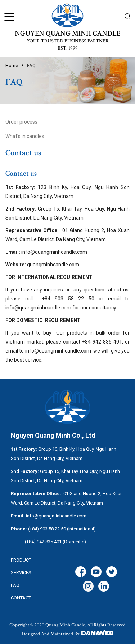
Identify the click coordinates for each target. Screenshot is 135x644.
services (21, 573)
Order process (21, 122)
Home (12, 66)
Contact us (23, 153)
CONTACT (21, 598)
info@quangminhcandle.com (38, 308)
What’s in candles (25, 136)
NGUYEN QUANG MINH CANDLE (67, 33)
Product (21, 560)
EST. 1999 (68, 48)
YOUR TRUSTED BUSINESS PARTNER (68, 41)
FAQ (31, 66)
